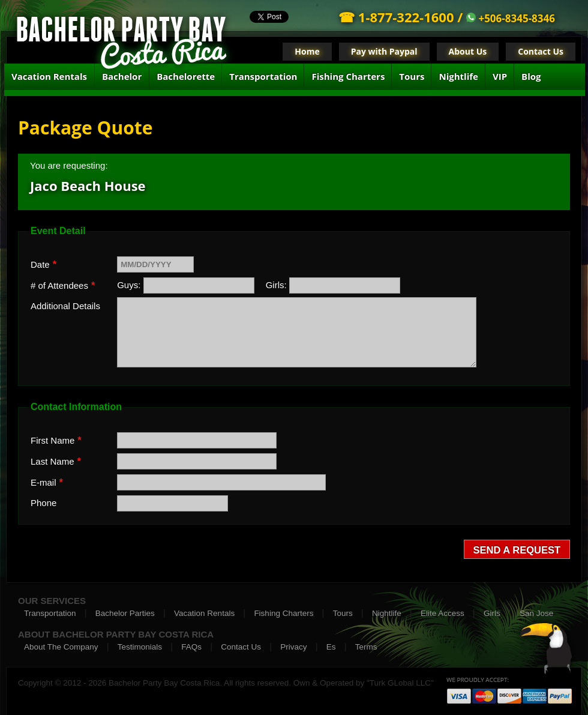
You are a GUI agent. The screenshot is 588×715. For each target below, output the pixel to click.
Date (43, 264)
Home (307, 51)
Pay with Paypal (384, 51)
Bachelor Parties (125, 613)
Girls (492, 613)
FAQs (191, 647)
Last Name (56, 461)
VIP (500, 76)
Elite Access (442, 613)
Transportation (263, 76)
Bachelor (122, 76)
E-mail (47, 482)
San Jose (536, 613)
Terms (366, 647)
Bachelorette (186, 76)
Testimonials (140, 647)
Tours (412, 76)
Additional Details (65, 306)
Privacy (293, 647)
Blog (531, 76)
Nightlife (458, 76)
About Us (468, 51)
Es (331, 647)
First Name (56, 440)
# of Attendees (63, 285)
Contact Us (541, 51)
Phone (43, 503)
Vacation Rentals (49, 76)
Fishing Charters (348, 76)
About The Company (61, 647)
